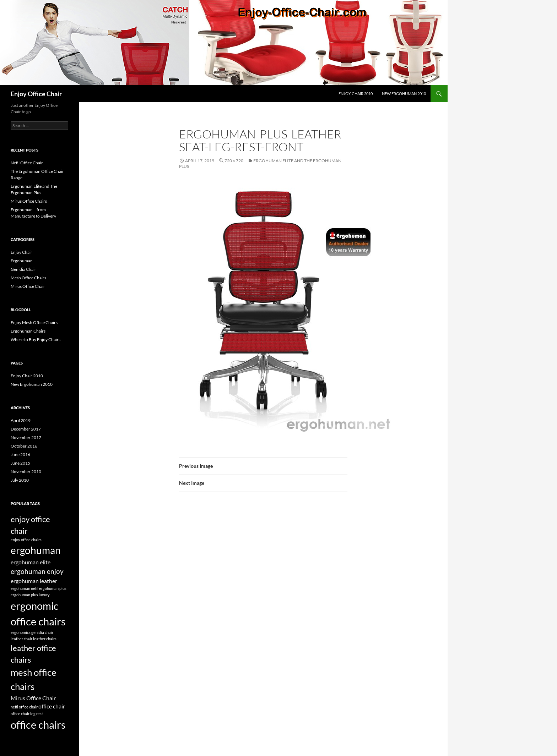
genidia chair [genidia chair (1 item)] (42, 632)
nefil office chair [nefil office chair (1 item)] (24, 707)
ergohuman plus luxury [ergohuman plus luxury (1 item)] (30, 595)
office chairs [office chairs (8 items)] (38, 725)
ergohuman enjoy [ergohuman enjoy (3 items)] (37, 571)
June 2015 (20, 463)
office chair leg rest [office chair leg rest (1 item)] (27, 714)
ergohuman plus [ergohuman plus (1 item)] (53, 588)
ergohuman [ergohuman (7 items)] (36, 550)
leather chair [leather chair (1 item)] (21, 639)
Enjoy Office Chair (36, 94)
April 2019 (21, 420)
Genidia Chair (23, 269)
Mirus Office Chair (28, 286)
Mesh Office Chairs (28, 278)
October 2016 (24, 446)
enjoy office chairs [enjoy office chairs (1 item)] (26, 540)
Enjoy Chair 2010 (356, 94)
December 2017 (26, 429)
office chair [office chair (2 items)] (52, 706)
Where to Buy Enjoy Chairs (36, 339)
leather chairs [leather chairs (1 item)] (45, 639)
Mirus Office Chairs (29, 201)
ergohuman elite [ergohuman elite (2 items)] (31, 562)
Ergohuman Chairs (28, 331)
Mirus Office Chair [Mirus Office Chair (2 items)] (33, 698)
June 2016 (20, 454)
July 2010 (20, 480)
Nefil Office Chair (27, 163)
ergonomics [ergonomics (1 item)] (21, 632)
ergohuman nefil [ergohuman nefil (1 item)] (25, 588)
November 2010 (26, 472)
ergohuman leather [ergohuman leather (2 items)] (34, 581)
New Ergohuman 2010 (404, 94)
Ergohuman (22, 261)
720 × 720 (234, 161)
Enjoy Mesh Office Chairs (34, 322)
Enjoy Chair (21, 252)
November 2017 (26, 437)
